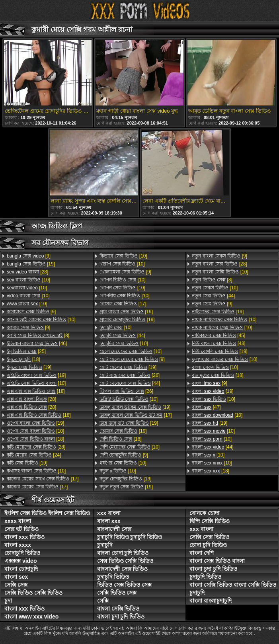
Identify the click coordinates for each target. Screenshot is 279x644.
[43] (219, 343)
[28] (27, 272)
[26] (130, 375)
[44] (122, 336)
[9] (29, 256)
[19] (31, 264)
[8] (38, 336)
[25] (26, 351)
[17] (43, 479)
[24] (34, 455)
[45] (219, 336)
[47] (206, 407)
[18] (23, 359)
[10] (28, 280)
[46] (37, 343)
